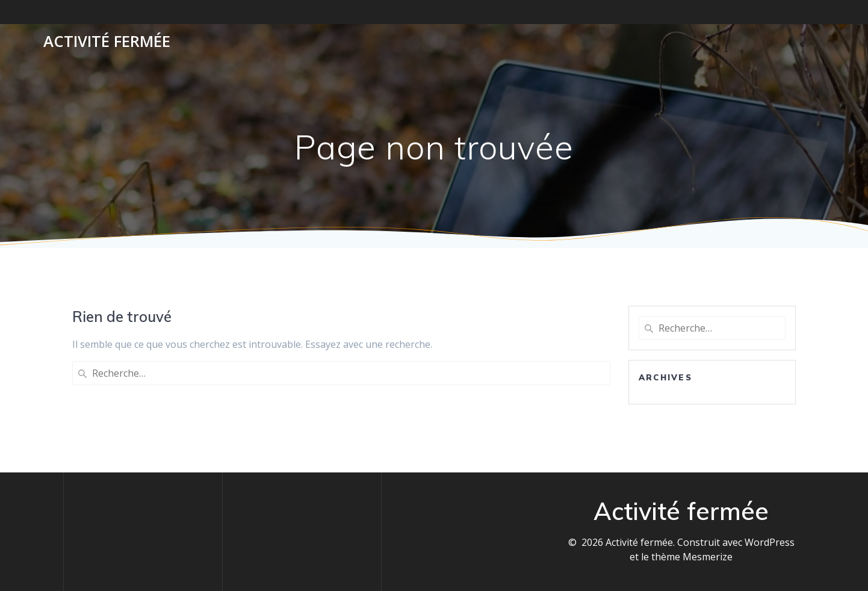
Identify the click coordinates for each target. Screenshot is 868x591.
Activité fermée (107, 42)
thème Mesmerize (692, 557)
